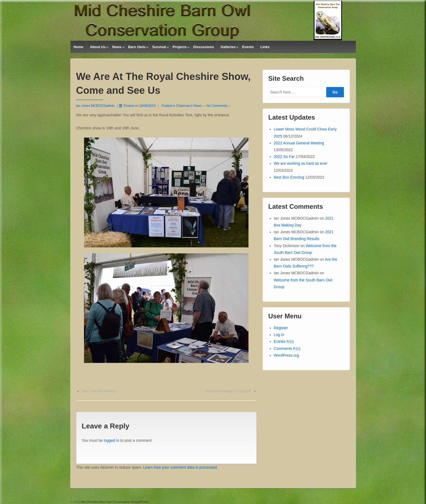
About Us (98, 47)
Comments (287, 349)
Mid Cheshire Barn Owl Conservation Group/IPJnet (114, 502)
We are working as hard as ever (301, 163)
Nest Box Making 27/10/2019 (228, 391)
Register (281, 328)
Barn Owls (137, 47)
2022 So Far (284, 157)
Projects (180, 47)
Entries (284, 341)
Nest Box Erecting (289, 177)
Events (248, 47)
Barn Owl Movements (99, 391)
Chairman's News (189, 106)
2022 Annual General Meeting (299, 143)
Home (78, 47)
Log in (279, 335)
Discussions (204, 47)
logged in (112, 440)
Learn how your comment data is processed (180, 467)
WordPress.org (286, 355)
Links (265, 47)
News (117, 47)
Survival (159, 47)
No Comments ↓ (218, 106)
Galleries (228, 47)
